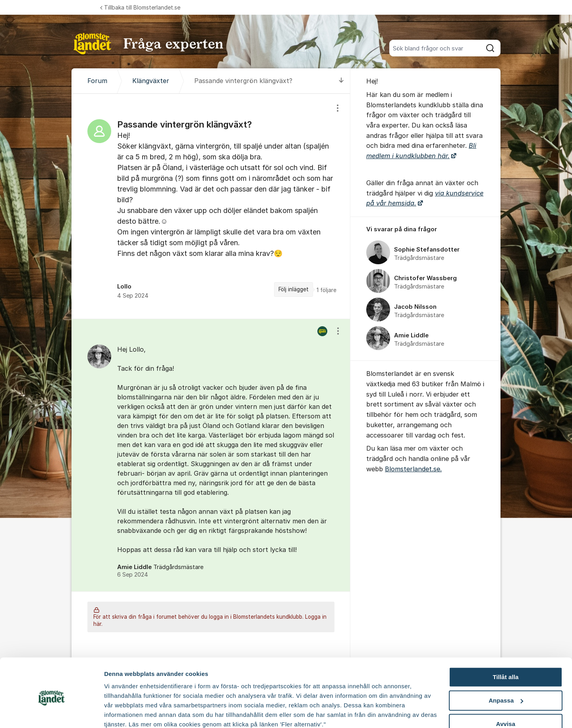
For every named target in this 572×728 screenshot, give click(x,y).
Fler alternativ (124, 712)
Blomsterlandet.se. (413, 469)
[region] (211, 206)
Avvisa (506, 690)
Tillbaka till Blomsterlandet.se (140, 7)
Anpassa (506, 667)
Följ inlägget (294, 289)
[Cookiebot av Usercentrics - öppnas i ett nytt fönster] (51, 713)
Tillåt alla (505, 643)
